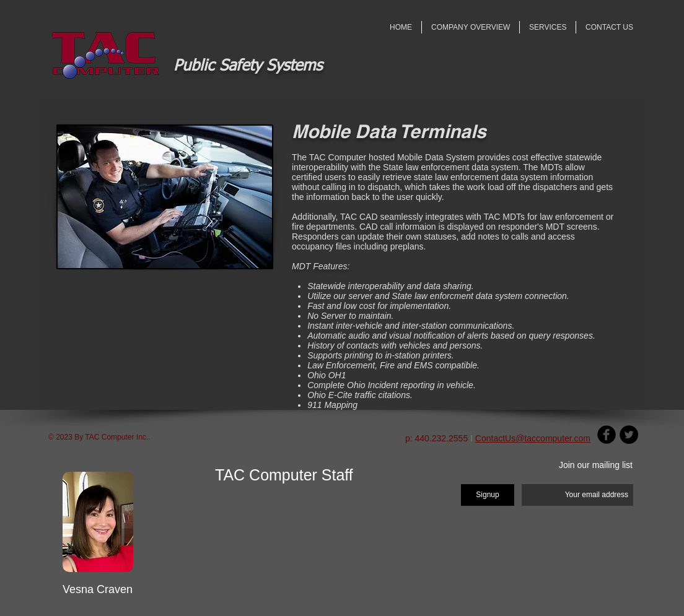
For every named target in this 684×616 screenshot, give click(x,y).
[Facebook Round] (607, 435)
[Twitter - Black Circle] (629, 435)
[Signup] (488, 495)
